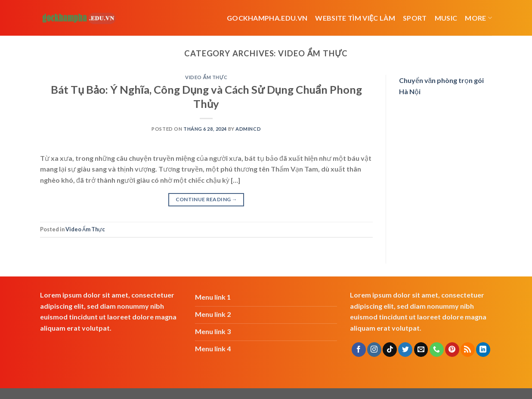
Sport (415, 18)
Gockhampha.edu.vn (267, 18)
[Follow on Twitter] (405, 350)
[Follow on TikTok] (390, 350)
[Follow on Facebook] (359, 350)
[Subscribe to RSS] (468, 350)
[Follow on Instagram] (374, 350)
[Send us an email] (421, 350)
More (478, 18)
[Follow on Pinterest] (452, 350)
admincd (248, 129)
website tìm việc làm (355, 18)
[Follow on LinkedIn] (483, 350)
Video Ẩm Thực (206, 77)
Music (446, 18)
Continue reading (207, 199)
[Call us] (437, 350)
